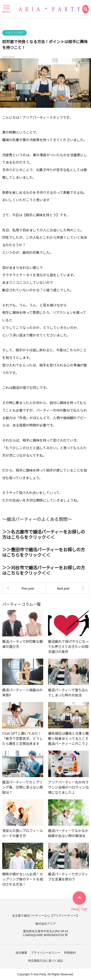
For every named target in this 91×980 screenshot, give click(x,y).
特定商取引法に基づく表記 (46, 961)
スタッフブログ (14, 34)
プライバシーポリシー (46, 953)
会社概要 (21, 953)
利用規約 (70, 953)
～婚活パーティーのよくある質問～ (37, 521)
